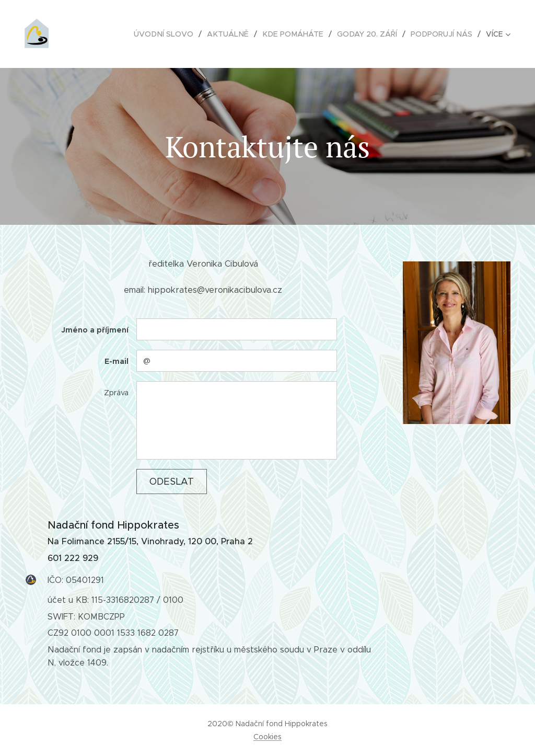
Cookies (267, 737)
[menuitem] (173, 34)
